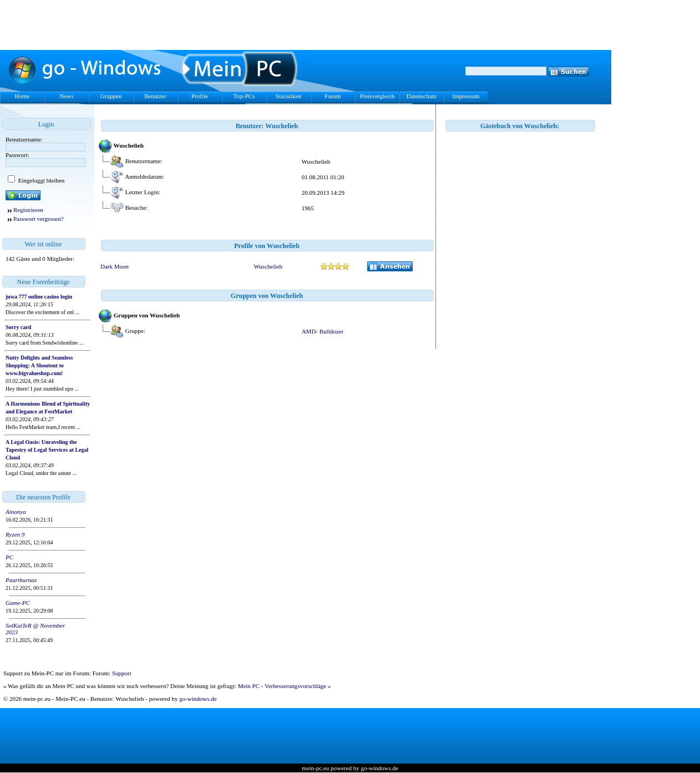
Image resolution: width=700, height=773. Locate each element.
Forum (333, 96)
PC (9, 557)
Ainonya (16, 512)
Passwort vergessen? (39, 219)
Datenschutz (422, 96)
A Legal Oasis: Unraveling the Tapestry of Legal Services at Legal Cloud (47, 450)
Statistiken (288, 96)
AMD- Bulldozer (323, 331)
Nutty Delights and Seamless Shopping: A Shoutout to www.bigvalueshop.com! (39, 365)
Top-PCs (244, 96)
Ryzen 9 (15, 534)
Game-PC (18, 603)
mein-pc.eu (315, 768)
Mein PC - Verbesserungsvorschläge (282, 686)
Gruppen (111, 96)
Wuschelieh (268, 266)
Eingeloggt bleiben (40, 180)
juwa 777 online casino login (39, 297)
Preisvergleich (377, 96)
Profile (200, 96)
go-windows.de (198, 699)
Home (22, 96)
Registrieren (28, 210)
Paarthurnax (21, 580)
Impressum (466, 96)
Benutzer (155, 96)
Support (122, 673)
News (66, 96)
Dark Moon (115, 266)
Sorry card (18, 327)
